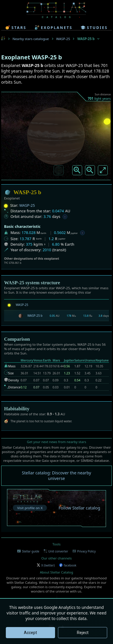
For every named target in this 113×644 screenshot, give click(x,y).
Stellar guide (28, 551)
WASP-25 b (35, 316)
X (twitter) (46, 565)
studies (94, 27)
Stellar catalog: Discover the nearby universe (57, 476)
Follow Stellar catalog (79, 508)
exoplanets (53, 27)
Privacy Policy (84, 551)
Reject (83, 633)
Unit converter (56, 551)
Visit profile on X (30, 508)
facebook (68, 565)
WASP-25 (63, 39)
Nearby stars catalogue (31, 39)
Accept (30, 633)
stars (16, 27)
